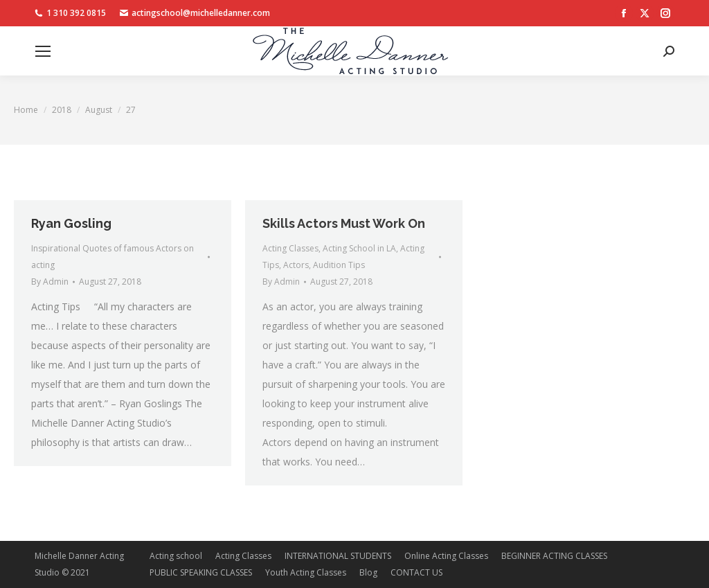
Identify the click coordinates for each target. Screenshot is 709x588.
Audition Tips (339, 265)
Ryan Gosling (71, 223)
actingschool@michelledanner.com (195, 13)
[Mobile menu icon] (43, 51)
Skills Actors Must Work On (344, 223)
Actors (296, 265)
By (50, 282)
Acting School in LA (359, 248)
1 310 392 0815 (70, 13)
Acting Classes (290, 248)
